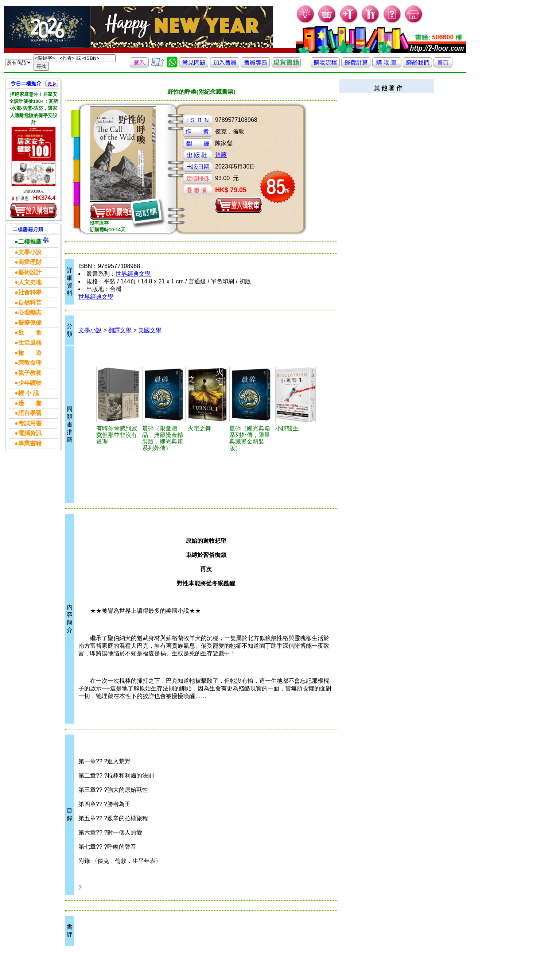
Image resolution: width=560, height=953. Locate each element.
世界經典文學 (133, 274)
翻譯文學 (120, 330)
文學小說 (90, 330)
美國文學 (150, 330)
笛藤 (221, 155)
